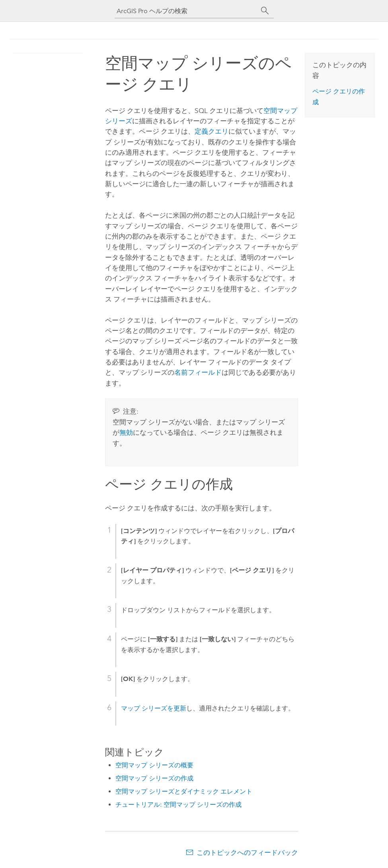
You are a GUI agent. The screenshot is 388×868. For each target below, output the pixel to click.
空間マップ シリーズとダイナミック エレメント (184, 791)
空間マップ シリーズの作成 (154, 778)
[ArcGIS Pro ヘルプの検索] (186, 11)
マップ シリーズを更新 (154, 708)
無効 (126, 432)
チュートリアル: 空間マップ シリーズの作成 (178, 805)
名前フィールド (198, 372)
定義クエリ (212, 131)
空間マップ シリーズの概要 (154, 765)
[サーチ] (265, 11)
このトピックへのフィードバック (247, 852)
